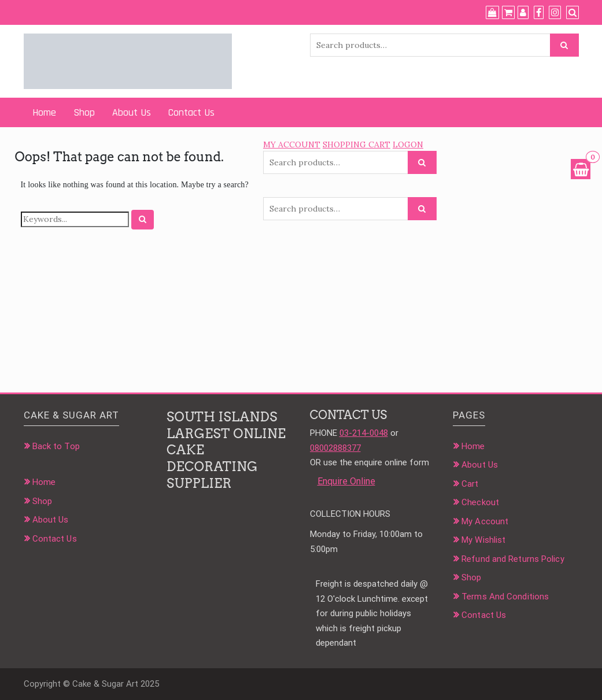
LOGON (408, 145)
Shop (84, 112)
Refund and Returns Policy (513, 559)
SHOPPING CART (357, 145)
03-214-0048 (364, 433)
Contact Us (191, 112)
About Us (132, 112)
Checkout (480, 502)
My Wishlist (483, 540)
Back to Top (56, 446)
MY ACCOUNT (292, 145)
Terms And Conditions (505, 597)
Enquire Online (346, 481)
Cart (470, 484)
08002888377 (335, 448)
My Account (485, 521)
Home (44, 112)
